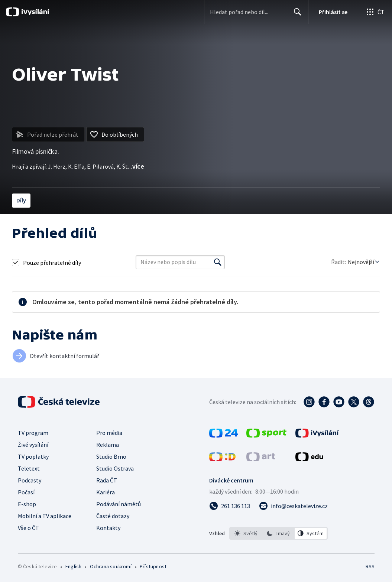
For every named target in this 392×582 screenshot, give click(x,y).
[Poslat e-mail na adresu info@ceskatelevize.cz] (293, 506)
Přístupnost (153, 566)
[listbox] (278, 533)
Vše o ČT (28, 528)
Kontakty (108, 528)
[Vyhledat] (218, 262)
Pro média (109, 433)
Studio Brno (111, 456)
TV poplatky (33, 456)
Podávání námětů (119, 504)
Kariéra (106, 492)
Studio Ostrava (115, 468)
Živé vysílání (33, 445)
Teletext (29, 468)
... (136, 166)
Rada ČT (107, 480)
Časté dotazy (113, 516)
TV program (33, 433)
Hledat (296, 15)
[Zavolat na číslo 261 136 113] (230, 506)
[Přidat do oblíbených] (115, 134)
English (73, 566)
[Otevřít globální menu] (375, 12)
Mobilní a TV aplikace (45, 516)
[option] (246, 533)
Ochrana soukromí (111, 566)
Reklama (108, 445)
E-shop (27, 504)
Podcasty (30, 480)
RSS (370, 566)
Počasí (26, 492)
